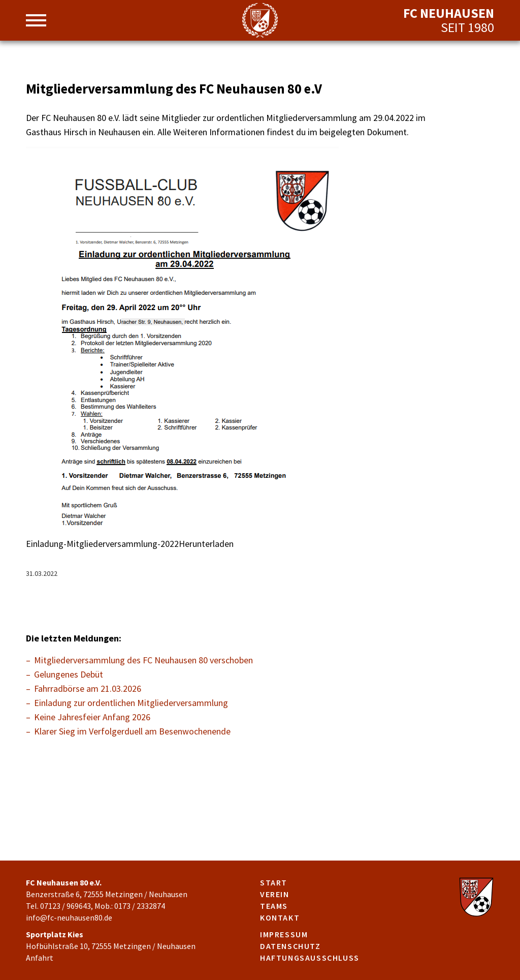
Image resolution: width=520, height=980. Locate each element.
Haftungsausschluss (310, 958)
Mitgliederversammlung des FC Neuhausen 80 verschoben (143, 660)
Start (274, 882)
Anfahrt (40, 958)
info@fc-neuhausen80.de (69, 917)
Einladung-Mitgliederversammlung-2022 (102, 544)
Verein (275, 894)
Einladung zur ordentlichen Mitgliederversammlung (131, 703)
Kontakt (280, 917)
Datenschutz (290, 946)
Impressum (284, 934)
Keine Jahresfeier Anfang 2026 (92, 717)
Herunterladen (206, 544)
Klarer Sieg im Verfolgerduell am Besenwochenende (132, 731)
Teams (274, 906)
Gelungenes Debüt (69, 674)
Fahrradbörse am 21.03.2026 (88, 688)
